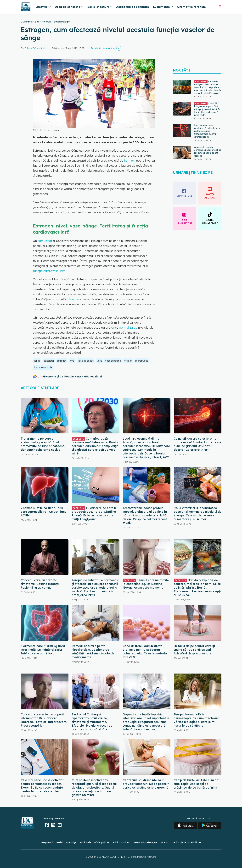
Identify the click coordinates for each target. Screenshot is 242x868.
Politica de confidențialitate (94, 842)
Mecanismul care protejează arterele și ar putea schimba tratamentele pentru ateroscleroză (207, 131)
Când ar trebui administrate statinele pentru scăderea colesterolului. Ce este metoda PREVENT (145, 652)
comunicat (45, 241)
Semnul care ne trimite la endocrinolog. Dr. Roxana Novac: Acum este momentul (146, 584)
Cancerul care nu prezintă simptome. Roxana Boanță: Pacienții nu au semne (40, 584)
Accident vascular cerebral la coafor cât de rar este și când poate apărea (208, 151)
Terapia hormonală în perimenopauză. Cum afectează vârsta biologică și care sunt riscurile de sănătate (197, 720)
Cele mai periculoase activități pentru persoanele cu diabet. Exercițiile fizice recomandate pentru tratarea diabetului (42, 786)
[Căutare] (220, 7)
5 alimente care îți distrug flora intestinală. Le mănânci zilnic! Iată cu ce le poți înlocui (43, 650)
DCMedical (27, 22)
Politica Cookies (121, 842)
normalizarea (128, 328)
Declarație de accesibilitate (186, 842)
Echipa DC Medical (35, 48)
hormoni (130, 161)
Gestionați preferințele (145, 842)
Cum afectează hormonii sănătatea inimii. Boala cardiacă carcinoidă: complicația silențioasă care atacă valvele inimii (95, 446)
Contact (164, 842)
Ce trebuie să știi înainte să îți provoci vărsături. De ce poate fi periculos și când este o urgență (146, 784)
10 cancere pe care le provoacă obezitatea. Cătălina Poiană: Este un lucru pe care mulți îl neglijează (94, 514)
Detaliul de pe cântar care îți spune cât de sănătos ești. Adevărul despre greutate (194, 650)
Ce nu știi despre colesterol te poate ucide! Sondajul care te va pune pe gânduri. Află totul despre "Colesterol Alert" (197, 444)
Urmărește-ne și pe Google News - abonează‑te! (70, 376)
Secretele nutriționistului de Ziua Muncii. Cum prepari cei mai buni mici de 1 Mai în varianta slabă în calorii (208, 87)
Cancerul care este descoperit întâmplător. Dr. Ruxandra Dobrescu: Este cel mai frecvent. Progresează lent (44, 720)
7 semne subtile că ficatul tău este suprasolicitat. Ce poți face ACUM (44, 512)
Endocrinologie (62, 22)
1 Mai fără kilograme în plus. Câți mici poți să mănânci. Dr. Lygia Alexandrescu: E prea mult (207, 109)
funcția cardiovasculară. (50, 271)
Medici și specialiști (66, 842)
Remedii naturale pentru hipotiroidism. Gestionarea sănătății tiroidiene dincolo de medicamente (93, 652)
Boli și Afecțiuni (43, 22)
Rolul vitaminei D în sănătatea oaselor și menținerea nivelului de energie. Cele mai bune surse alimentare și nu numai (198, 514)
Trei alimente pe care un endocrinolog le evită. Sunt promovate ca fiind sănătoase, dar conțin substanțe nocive (43, 444)
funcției (74, 299)
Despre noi (47, 842)
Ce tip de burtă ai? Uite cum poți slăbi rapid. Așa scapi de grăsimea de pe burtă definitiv (197, 784)
